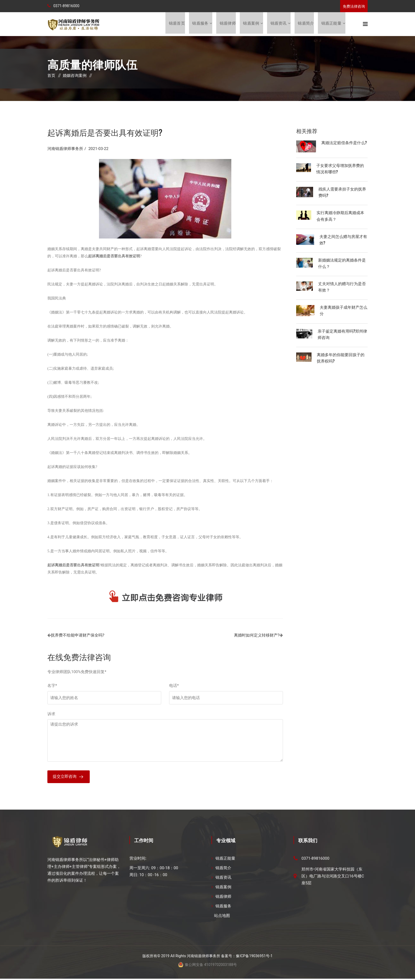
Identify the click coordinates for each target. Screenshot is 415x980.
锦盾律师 (227, 24)
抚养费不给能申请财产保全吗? (78, 636)
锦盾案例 (251, 24)
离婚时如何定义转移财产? (257, 636)
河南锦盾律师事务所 (65, 149)
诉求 (51, 714)
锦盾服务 (200, 24)
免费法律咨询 (354, 6)
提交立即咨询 (65, 778)
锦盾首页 (176, 24)
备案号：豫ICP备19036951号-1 (247, 957)
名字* (52, 686)
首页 (51, 76)
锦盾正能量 (331, 24)
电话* (174, 686)
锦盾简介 (306, 24)
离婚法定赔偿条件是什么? (344, 143)
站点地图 (222, 917)
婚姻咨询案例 (75, 76)
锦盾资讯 (278, 24)
